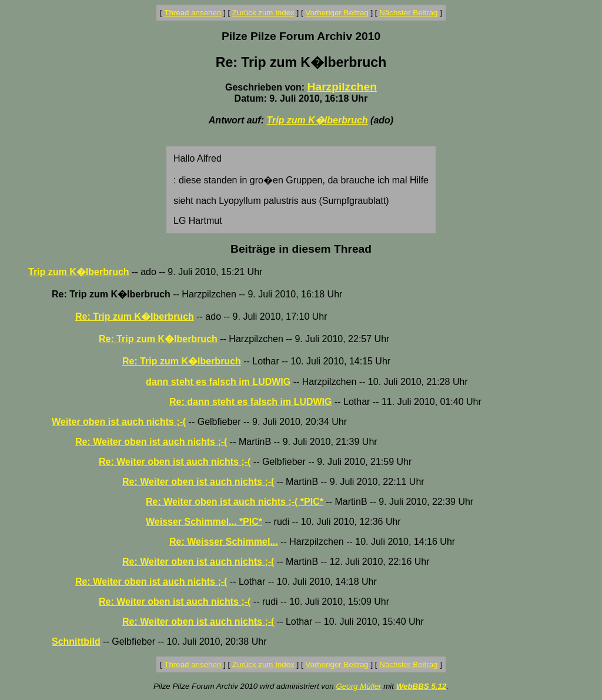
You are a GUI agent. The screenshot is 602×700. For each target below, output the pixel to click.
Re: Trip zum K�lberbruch (135, 316)
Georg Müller (358, 686)
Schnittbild (76, 642)
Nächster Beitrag (408, 13)
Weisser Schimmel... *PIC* (204, 522)
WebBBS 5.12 (422, 686)
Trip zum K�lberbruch (317, 120)
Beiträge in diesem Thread (301, 249)
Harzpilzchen (342, 87)
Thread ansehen (193, 13)
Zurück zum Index (263, 13)
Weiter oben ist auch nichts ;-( (119, 422)
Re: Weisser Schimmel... (224, 542)
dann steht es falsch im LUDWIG (218, 382)
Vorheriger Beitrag (337, 13)
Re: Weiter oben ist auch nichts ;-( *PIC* (235, 502)
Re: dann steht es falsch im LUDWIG (250, 402)
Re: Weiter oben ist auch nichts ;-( (151, 442)
